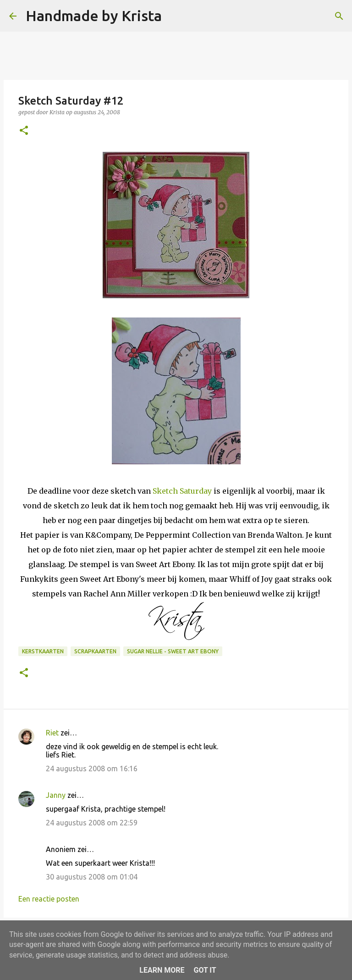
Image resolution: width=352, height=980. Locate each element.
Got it (205, 970)
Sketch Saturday (182, 491)
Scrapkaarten (95, 651)
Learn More (162, 970)
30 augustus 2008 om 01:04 (92, 877)
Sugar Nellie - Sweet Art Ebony (173, 651)
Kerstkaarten (43, 651)
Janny (56, 795)
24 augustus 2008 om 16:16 (92, 768)
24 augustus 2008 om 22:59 (92, 823)
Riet (52, 733)
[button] (24, 131)
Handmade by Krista (94, 16)
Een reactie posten (49, 899)
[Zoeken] (175, 16)
